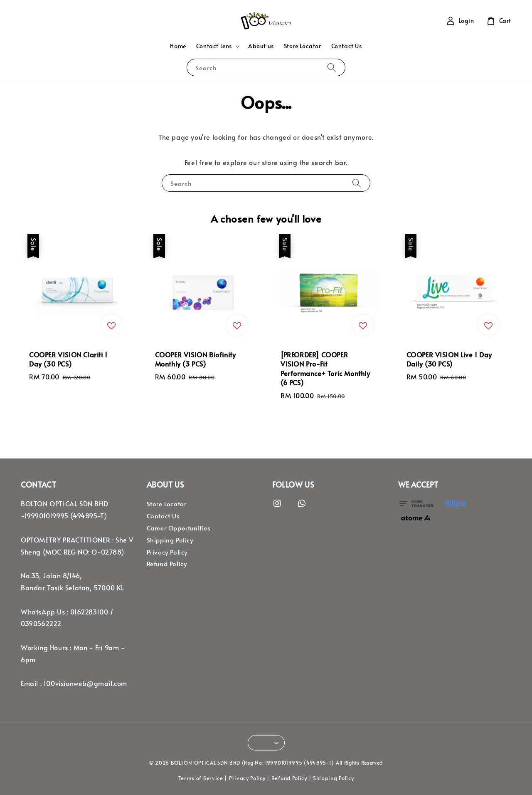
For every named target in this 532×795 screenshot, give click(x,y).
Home (178, 46)
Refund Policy (167, 564)
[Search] (332, 67)
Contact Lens (214, 46)
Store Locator (303, 46)
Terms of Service (201, 778)
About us (261, 46)
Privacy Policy (167, 552)
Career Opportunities (179, 528)
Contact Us (347, 46)
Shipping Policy (170, 540)
